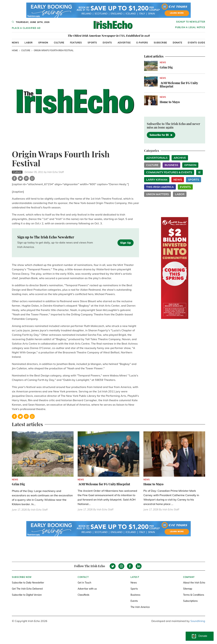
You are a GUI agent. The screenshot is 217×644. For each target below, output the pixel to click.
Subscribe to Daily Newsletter (28, 583)
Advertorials (157, 158)
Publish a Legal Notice (190, 27)
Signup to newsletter (191, 22)
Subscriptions (190, 601)
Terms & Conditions (194, 595)
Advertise (124, 43)
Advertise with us (87, 589)
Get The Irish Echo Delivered (27, 589)
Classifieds (83, 595)
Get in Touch (84, 583)
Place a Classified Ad (26, 28)
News (15, 43)
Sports (92, 43)
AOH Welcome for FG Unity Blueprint (179, 85)
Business (171, 165)
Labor (29, 43)
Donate (177, 43)
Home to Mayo (170, 102)
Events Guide (196, 43)
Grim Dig (166, 67)
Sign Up (126, 243)
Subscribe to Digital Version (27, 595)
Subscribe (160, 43)
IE (199, 172)
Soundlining (198, 621)
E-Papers (142, 43)
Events (107, 43)
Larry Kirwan (157, 180)
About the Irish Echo (194, 583)
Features (76, 43)
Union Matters (157, 194)
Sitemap (188, 589)
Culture (59, 43)
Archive (180, 158)
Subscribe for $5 (161, 135)
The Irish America (140, 607)
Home (15, 50)
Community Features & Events (169, 172)
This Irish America (160, 187)
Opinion (43, 43)
